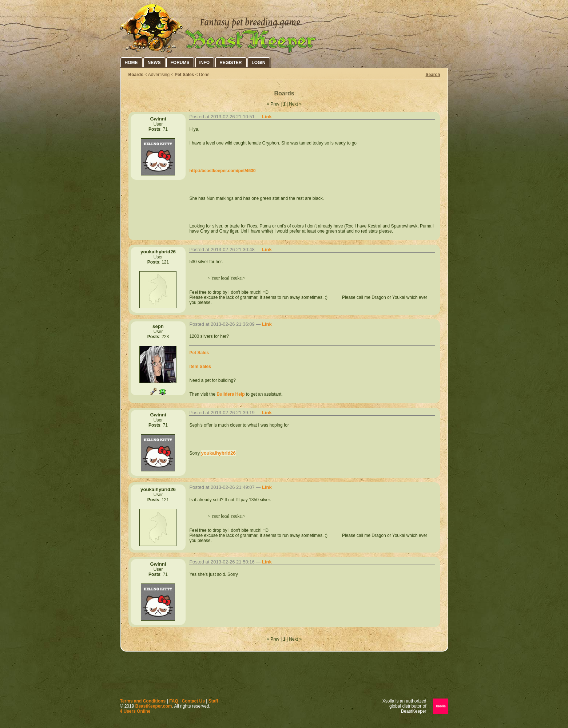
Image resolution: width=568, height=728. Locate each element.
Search (433, 75)
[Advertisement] (284, 677)
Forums (180, 63)
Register (231, 63)
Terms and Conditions (143, 701)
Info (205, 63)
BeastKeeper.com (154, 706)
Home (131, 63)
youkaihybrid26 (218, 453)
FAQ (174, 701)
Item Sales (200, 367)
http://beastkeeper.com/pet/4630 (222, 171)
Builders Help (231, 394)
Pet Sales (184, 75)
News (154, 63)
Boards (136, 75)
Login (259, 63)
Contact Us (193, 701)
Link (267, 117)
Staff (213, 701)
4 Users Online (135, 711)
